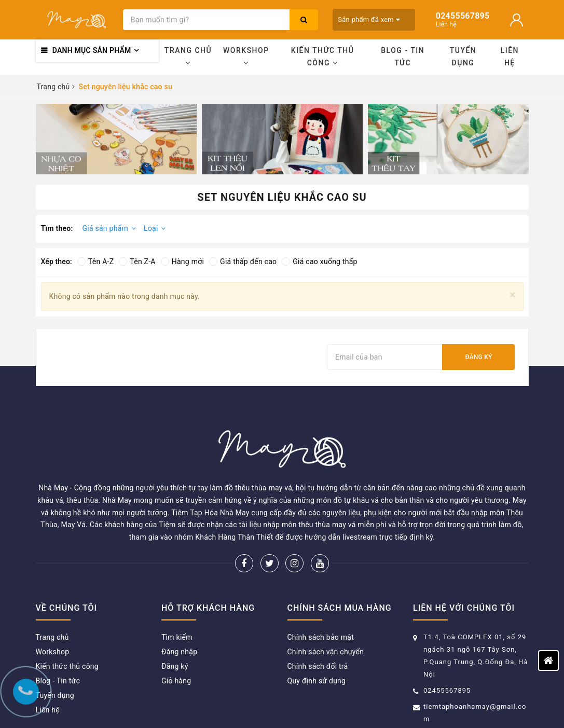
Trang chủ (188, 56)
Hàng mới (182, 262)
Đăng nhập (179, 602)
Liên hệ (510, 57)
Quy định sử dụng (317, 631)
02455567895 (447, 641)
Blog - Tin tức (403, 57)
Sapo (407, 704)
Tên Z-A (137, 262)
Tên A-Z (95, 262)
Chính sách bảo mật (321, 587)
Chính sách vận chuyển (326, 602)
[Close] (512, 295)
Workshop (246, 56)
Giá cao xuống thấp (319, 262)
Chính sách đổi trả (318, 616)
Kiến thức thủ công (323, 57)
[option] (116, 139)
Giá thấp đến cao (243, 262)
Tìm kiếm (177, 587)
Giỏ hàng (176, 631)
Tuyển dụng (463, 57)
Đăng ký (478, 357)
